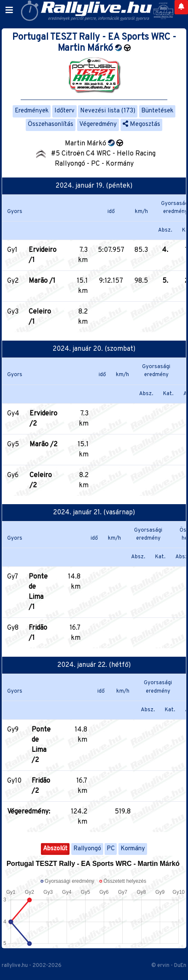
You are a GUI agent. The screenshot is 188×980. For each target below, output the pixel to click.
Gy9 (13, 730)
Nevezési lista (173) (108, 111)
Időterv (64, 111)
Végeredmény (98, 124)
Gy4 (13, 414)
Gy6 (13, 475)
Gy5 (13, 445)
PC (111, 849)
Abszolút (55, 849)
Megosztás (141, 124)
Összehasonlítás (51, 124)
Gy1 (12, 250)
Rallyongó (87, 849)
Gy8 (13, 628)
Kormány (133, 849)
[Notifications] (181, 7)
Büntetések (157, 111)
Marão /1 (42, 281)
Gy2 (13, 281)
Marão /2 (43, 445)
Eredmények (32, 111)
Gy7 (13, 577)
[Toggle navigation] (9, 11)
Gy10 (14, 781)
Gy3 (13, 312)
